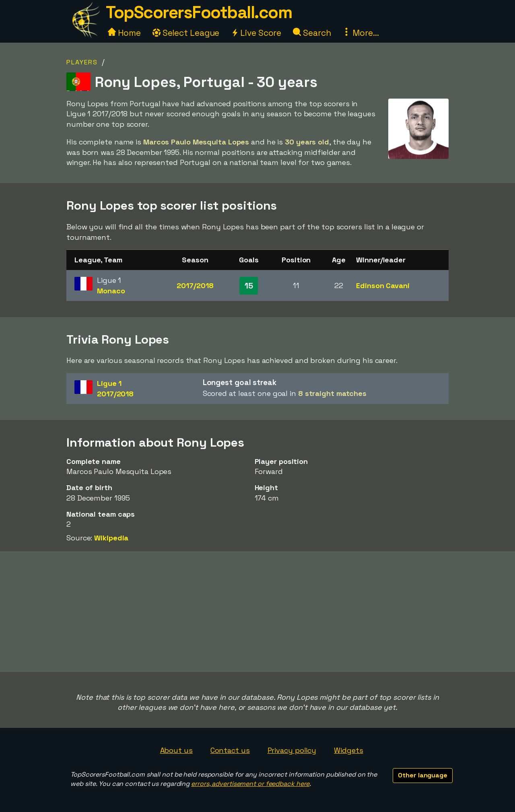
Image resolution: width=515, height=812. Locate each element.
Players (82, 62)
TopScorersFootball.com (199, 12)
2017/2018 (195, 285)
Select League (186, 33)
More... (360, 33)
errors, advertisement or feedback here (250, 784)
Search (312, 33)
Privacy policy (292, 750)
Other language (423, 775)
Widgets (348, 750)
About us (176, 750)
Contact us (230, 750)
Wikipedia (111, 538)
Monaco (111, 291)
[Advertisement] (257, 612)
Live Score (256, 33)
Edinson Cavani (383, 285)
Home (124, 33)
